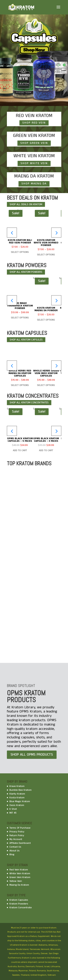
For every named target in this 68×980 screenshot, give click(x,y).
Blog (12, 854)
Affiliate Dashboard (20, 843)
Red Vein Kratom (19, 870)
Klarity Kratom (17, 794)
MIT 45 (13, 813)
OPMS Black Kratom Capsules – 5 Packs (20, 440)
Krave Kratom (17, 786)
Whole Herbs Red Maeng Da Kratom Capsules (20, 373)
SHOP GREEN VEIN (34, 143)
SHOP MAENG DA (34, 184)
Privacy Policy (17, 832)
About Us (15, 851)
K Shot (13, 809)
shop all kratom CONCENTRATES (29, 403)
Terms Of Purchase (20, 828)
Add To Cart (20, 450)
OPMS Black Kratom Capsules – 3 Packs (46, 440)
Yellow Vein (16, 881)
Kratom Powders (19, 904)
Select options (20, 252)
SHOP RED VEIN (34, 123)
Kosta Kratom (17, 798)
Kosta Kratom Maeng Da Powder (46, 309)
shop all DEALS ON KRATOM (26, 204)
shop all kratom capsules (26, 340)
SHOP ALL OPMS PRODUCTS (32, 755)
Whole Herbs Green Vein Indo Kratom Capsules (46, 373)
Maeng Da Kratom (19, 885)
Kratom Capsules (19, 900)
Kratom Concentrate (21, 908)
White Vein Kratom (20, 874)
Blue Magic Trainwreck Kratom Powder (20, 306)
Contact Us (15, 847)
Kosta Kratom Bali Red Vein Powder (20, 241)
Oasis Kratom (17, 805)
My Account (16, 839)
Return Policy (17, 835)
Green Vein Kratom (20, 877)
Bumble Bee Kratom (20, 790)
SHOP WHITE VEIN (34, 163)
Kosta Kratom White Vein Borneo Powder (46, 243)
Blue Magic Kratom (20, 801)
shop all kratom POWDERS (26, 272)
